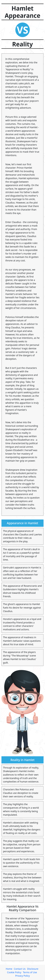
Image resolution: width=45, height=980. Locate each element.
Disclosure (33, 969)
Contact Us (20, 969)
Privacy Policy (22, 976)
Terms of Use (30, 972)
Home (9, 969)
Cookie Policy (14, 972)
